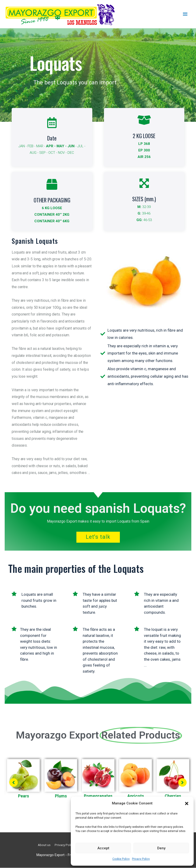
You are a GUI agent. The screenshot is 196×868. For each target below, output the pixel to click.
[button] (187, 803)
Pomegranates (98, 796)
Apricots (136, 796)
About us (39, 845)
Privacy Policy (141, 859)
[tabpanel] (23, 781)
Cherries (173, 796)
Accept (103, 848)
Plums (61, 796)
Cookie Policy (121, 859)
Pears (23, 796)
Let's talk (98, 537)
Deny (161, 848)
